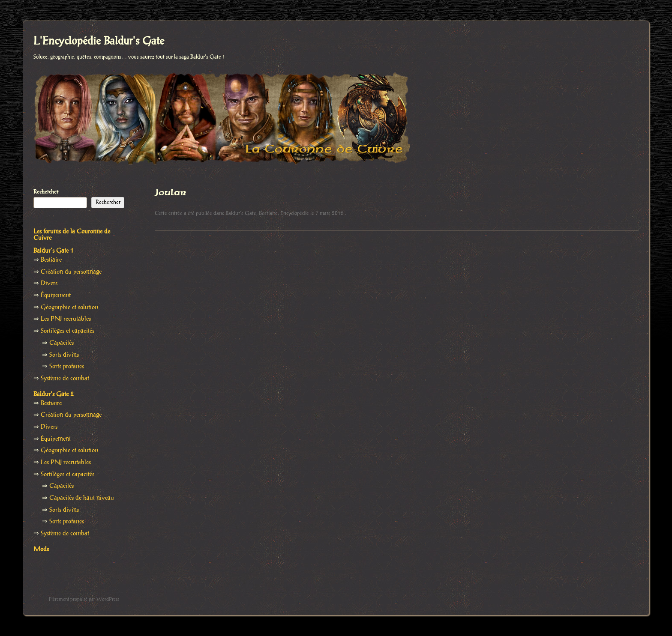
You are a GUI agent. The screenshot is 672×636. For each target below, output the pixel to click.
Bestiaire (268, 213)
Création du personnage (71, 272)
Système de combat (65, 379)
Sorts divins (64, 355)
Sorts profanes (67, 367)
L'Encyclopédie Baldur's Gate (99, 42)
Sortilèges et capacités (67, 331)
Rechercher (46, 192)
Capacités (61, 343)
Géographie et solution (69, 308)
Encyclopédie (295, 213)
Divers (49, 284)
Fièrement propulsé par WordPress (84, 599)
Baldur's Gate (241, 213)
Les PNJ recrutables (66, 319)
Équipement (56, 296)
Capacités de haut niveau (82, 498)
